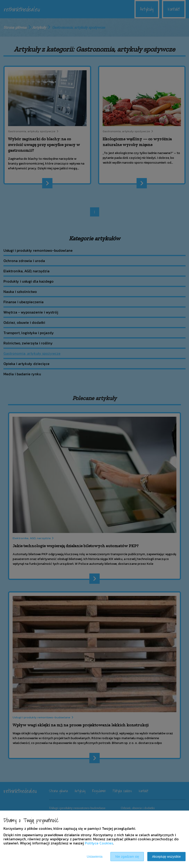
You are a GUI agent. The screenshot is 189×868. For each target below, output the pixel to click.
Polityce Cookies (99, 843)
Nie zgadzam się (127, 857)
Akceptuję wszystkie (166, 857)
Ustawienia (95, 857)
